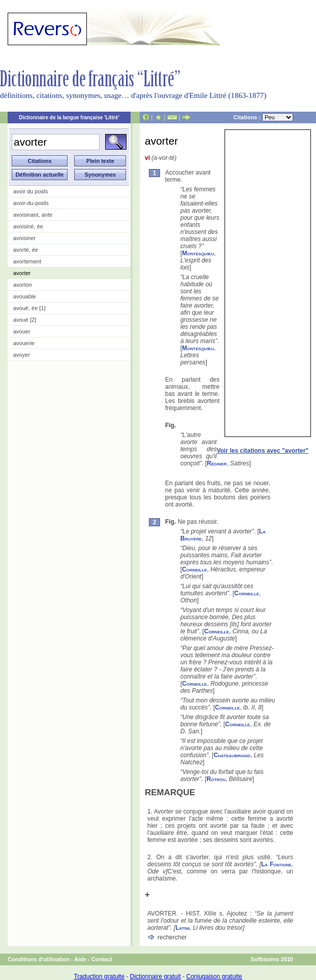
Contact (102, 959)
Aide (80, 959)
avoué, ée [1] (29, 308)
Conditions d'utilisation (39, 959)
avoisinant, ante (33, 215)
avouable (25, 296)
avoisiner (24, 238)
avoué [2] (25, 320)
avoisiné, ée (28, 226)
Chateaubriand (232, 755)
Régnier (217, 463)
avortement (27, 261)
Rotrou (216, 779)
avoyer (22, 355)
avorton (23, 285)
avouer (22, 331)
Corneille (194, 569)
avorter (22, 273)
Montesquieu (198, 253)
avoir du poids (31, 191)
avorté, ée (26, 250)
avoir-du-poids (31, 203)
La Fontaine (276, 864)
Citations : (263, 117)
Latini (182, 928)
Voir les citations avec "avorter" (262, 451)
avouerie (24, 343)
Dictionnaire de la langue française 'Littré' (69, 117)
